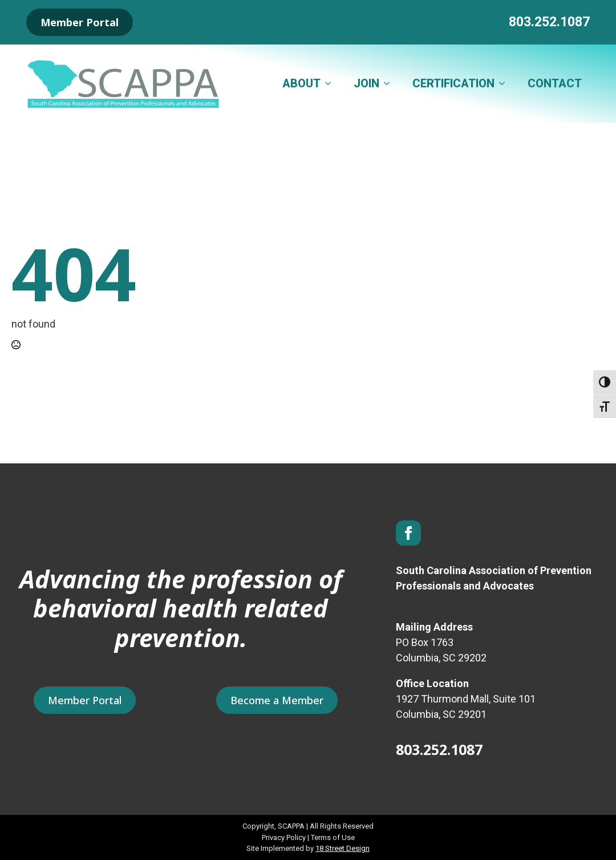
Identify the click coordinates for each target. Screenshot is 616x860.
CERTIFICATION (453, 83)
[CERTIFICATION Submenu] (505, 83)
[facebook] (408, 533)
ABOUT (301, 83)
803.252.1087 (549, 22)
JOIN (366, 83)
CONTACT (555, 83)
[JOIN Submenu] (390, 83)
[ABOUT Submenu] (331, 83)
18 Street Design (343, 848)
